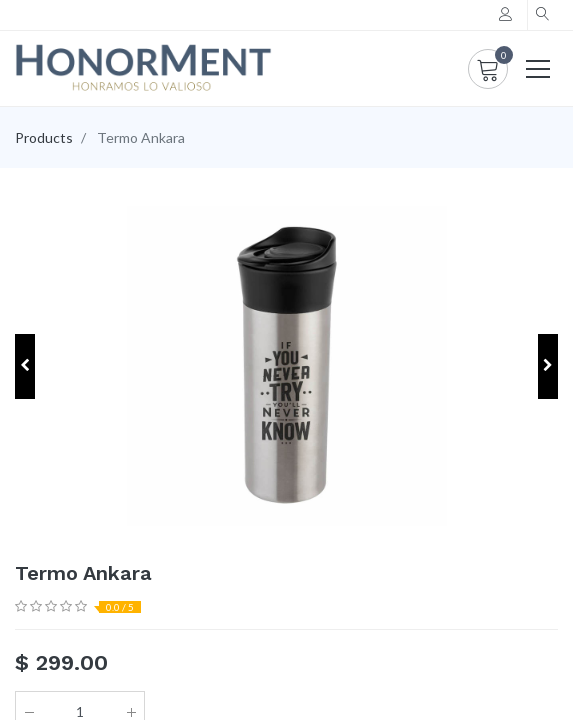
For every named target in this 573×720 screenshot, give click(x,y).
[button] (543, 15)
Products (44, 137)
